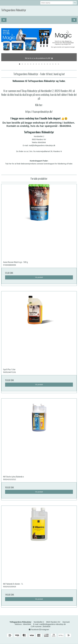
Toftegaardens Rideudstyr (14, 10)
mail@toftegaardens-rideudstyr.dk (53, 624)
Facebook (34, 630)
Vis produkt (39, 277)
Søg (75, 3)
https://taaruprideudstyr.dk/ (39, 111)
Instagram (44, 630)
